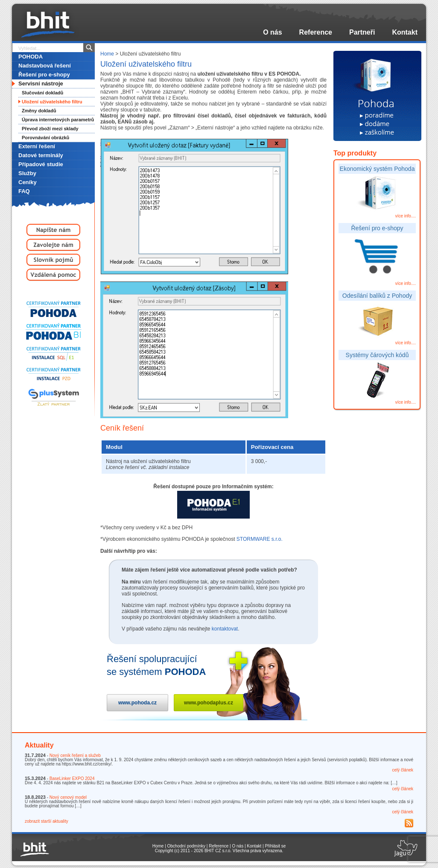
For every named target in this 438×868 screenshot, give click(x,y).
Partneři (362, 32)
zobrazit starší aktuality (47, 821)
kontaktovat (225, 629)
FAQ (24, 191)
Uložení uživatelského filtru (52, 102)
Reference (316, 32)
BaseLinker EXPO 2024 (72, 779)
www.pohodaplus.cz (209, 703)
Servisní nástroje (41, 84)
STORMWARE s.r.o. (260, 539)
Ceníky (28, 182)
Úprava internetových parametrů (58, 120)
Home (107, 54)
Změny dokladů (39, 111)
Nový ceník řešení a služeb (75, 755)
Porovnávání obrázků (45, 138)
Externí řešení (37, 146)
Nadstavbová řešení (45, 66)
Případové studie (41, 164)
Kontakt (405, 32)
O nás (272, 32)
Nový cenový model (68, 797)
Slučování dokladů (42, 93)
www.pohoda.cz (137, 703)
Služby (27, 173)
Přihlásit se (275, 846)
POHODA (31, 57)
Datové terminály (41, 155)
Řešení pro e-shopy (44, 75)
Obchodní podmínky (187, 846)
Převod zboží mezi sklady (50, 129)
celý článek (403, 770)
